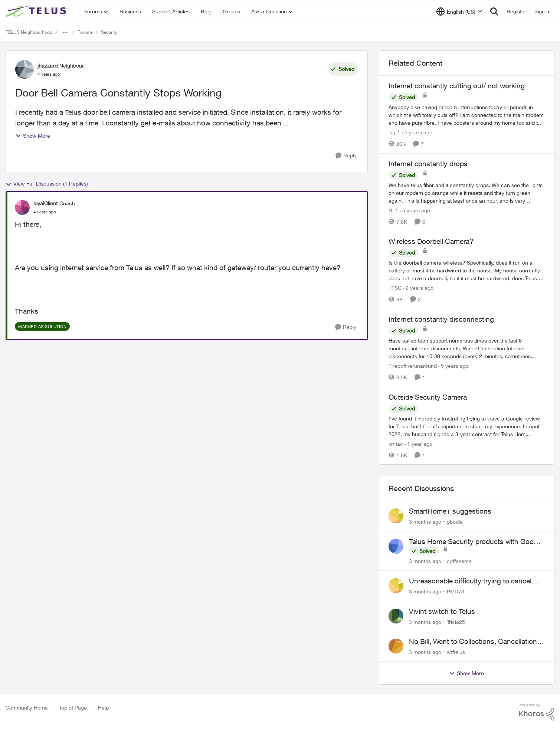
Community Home (27, 708)
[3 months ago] (425, 522)
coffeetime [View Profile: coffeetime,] (459, 561)
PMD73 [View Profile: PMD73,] (456, 591)
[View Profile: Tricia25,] (396, 616)
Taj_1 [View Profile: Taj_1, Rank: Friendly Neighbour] (394, 132)
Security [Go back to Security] (109, 32)
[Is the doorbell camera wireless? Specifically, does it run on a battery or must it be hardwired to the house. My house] (467, 270)
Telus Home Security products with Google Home (476, 542)
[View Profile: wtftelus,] (396, 646)
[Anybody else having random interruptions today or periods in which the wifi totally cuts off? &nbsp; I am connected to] (467, 115)
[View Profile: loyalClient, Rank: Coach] (22, 207)
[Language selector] (459, 12)
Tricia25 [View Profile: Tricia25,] (456, 621)
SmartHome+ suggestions (450, 511)
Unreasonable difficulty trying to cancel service (470, 581)
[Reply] (346, 156)
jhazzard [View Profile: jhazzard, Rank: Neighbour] (48, 66)
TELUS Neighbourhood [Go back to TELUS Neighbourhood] (29, 32)
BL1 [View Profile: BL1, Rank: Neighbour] (393, 210)
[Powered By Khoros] (537, 712)
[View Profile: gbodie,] (396, 516)
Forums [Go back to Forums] (85, 32)
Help (103, 708)
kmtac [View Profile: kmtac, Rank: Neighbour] (396, 443)
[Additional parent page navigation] (65, 32)
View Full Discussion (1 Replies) (47, 184)
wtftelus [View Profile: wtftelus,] (456, 652)
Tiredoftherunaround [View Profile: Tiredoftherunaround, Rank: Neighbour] (413, 366)
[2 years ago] (418, 288)
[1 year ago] (418, 443)
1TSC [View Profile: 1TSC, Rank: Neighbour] (395, 288)
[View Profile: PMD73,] (396, 586)
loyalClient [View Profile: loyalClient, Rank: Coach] (45, 203)
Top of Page (73, 708)
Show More (33, 136)
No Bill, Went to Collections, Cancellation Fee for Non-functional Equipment (473, 642)
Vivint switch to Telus (442, 611)
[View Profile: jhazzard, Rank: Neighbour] (24, 69)
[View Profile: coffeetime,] (396, 546)
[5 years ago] (417, 132)
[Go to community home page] (37, 12)
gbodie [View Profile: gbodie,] (455, 522)
